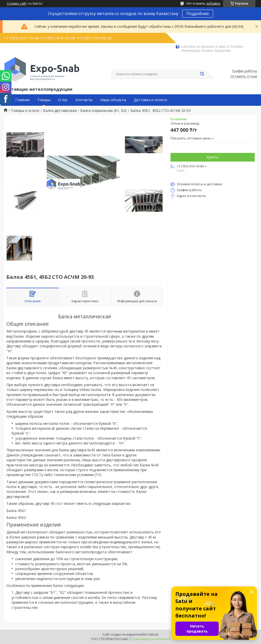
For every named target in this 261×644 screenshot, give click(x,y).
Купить (213, 157)
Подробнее (198, 14)
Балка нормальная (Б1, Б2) (103, 111)
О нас (63, 100)
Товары (44, 100)
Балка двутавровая (60, 111)
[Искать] (202, 74)
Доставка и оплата (150, 100)
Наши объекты (113, 100)
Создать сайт (17, 4)
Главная (22, 100)
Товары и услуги (25, 111)
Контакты (84, 100)
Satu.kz (154, 634)
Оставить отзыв (244, 76)
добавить (213, 3)
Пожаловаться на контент (151, 639)
